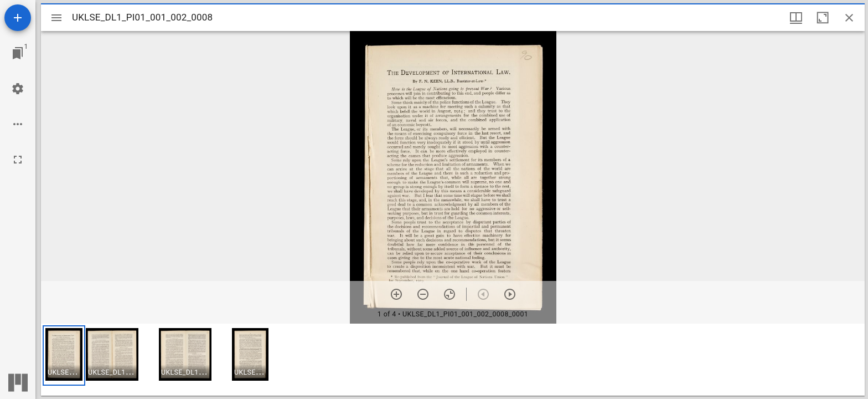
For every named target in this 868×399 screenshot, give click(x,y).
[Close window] (849, 18)
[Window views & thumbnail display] (796, 18)
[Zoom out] (423, 294)
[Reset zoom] (449, 294)
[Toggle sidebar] (56, 18)
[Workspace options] (18, 124)
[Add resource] (18, 18)
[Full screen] (18, 160)
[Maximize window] (823, 18)
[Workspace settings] (18, 89)
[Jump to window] (18, 53)
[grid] (453, 360)
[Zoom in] (396, 294)
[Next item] (510, 294)
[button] (64, 355)
